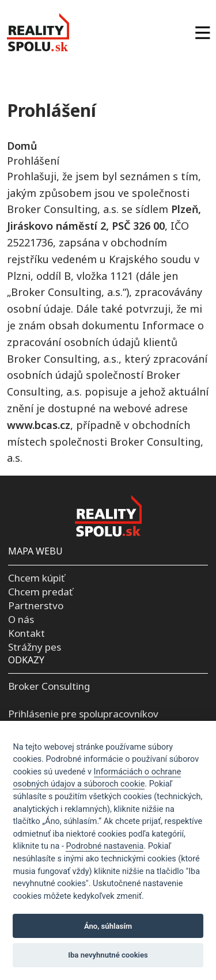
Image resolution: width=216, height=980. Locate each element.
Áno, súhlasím (108, 926)
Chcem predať (40, 592)
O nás (21, 619)
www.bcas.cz (39, 425)
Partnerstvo (36, 605)
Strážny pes (35, 647)
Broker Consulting (49, 686)
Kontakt (26, 633)
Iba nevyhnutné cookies (108, 955)
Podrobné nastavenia (105, 846)
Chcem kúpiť (36, 578)
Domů (22, 146)
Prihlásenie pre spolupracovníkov (83, 714)
